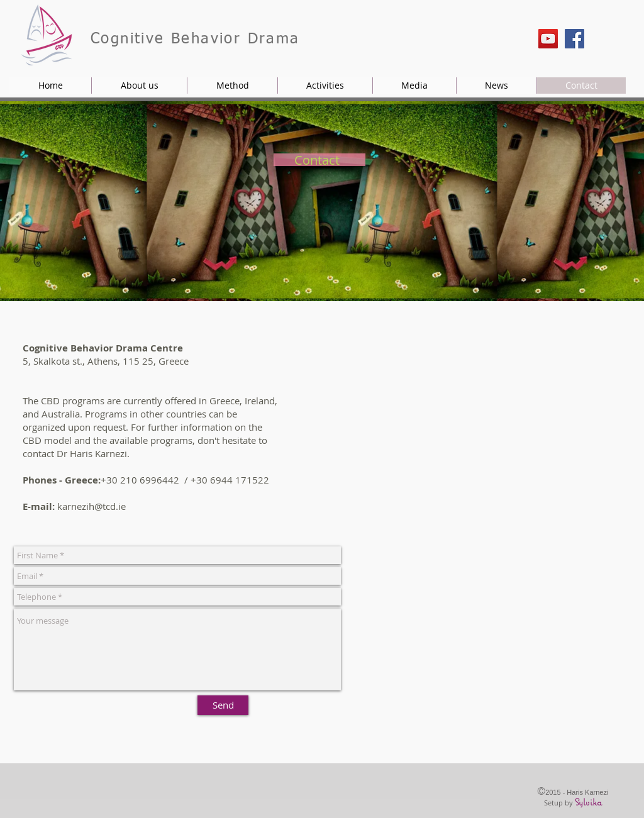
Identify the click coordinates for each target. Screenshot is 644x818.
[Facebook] (575, 39)
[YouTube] (548, 39)
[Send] (223, 705)
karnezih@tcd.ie (92, 506)
